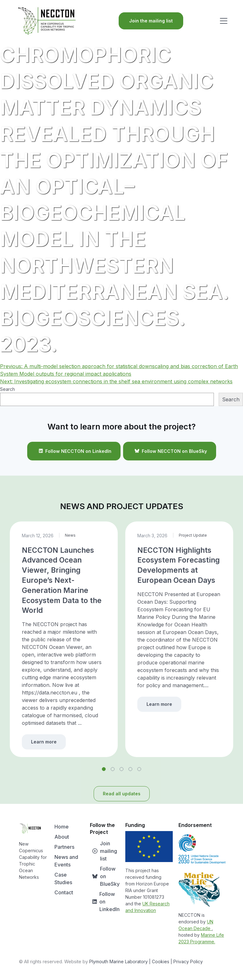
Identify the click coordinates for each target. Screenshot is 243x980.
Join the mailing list (151, 21)
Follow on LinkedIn (105, 902)
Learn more (44, 742)
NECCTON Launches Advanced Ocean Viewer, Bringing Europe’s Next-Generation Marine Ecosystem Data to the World (62, 580)
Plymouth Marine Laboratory (118, 962)
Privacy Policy (188, 962)
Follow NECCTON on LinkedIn (74, 451)
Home (62, 827)
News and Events (66, 861)
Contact (64, 892)
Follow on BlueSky (105, 876)
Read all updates (122, 794)
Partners (64, 847)
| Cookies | (161, 962)
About (62, 837)
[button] (104, 769)
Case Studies (63, 878)
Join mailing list (103, 851)
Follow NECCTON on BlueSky (170, 451)
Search (7, 389)
